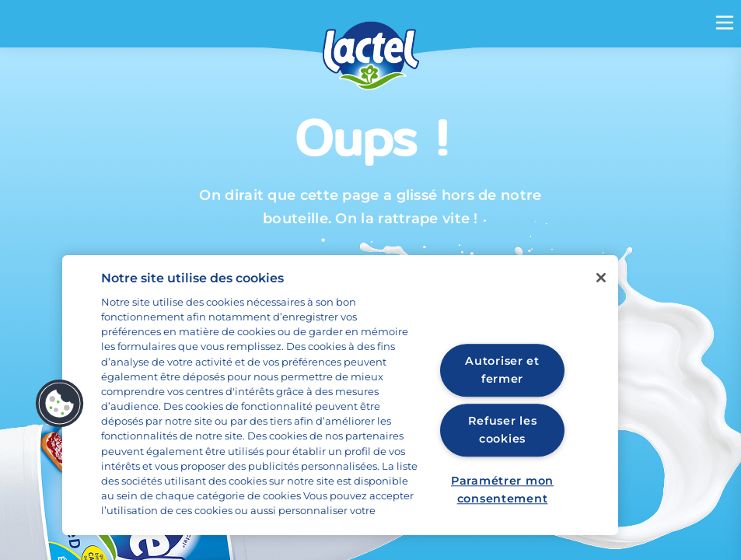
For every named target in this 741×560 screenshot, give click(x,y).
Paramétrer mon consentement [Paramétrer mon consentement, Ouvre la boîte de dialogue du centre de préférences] (502, 490)
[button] (60, 404)
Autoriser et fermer (502, 370)
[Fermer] (601, 278)
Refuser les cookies (503, 430)
